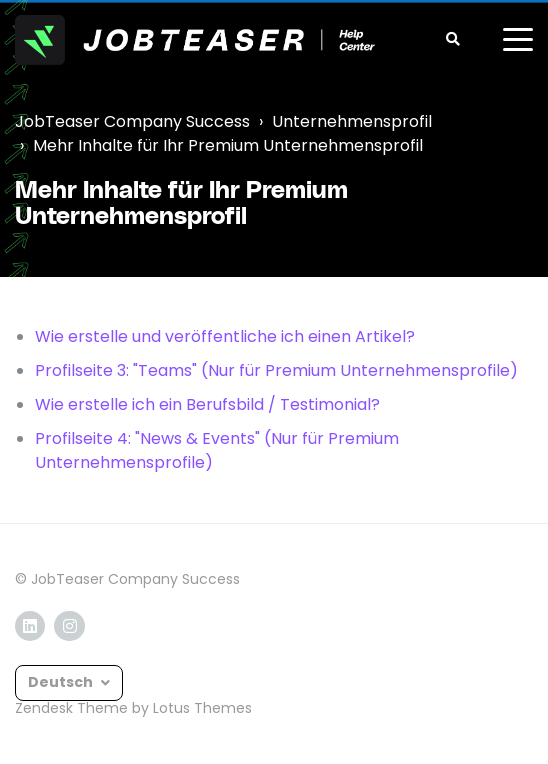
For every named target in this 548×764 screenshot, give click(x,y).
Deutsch (62, 682)
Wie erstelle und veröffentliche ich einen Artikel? (225, 336)
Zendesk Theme (71, 708)
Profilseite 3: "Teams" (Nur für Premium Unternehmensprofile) (276, 370)
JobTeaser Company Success (132, 121)
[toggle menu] (518, 40)
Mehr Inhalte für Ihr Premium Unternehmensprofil (228, 145)
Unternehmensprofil (352, 121)
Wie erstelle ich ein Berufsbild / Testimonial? (207, 404)
